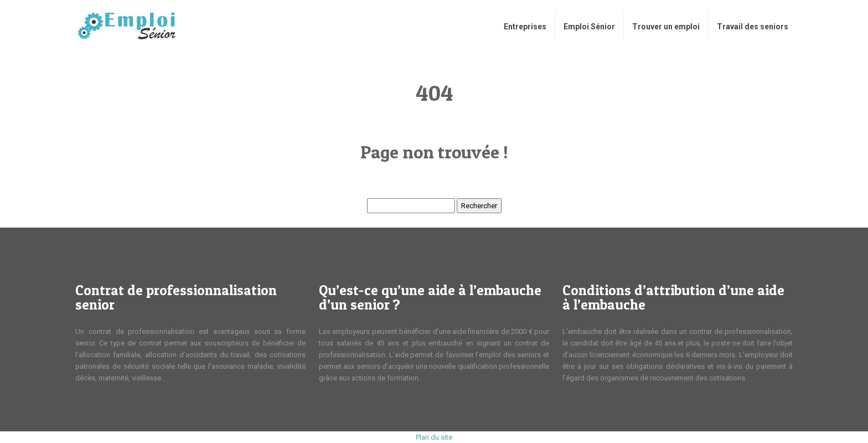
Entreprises (525, 27)
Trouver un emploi (666, 27)
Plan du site (434, 437)
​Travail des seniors (753, 27)
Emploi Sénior (589, 27)
